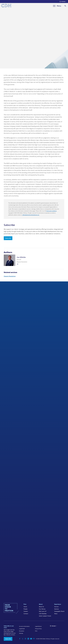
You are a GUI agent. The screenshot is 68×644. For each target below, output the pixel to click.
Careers (26, 611)
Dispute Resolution (10, 276)
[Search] (65, 6)
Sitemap (21, 633)
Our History (42, 609)
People (25, 609)
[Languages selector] (63, 2)
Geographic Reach (59, 611)
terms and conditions (52, 211)
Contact (26, 614)
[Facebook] (20, 639)
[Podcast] (34, 639)
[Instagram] (25, 639)
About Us (41, 607)
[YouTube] (31, 639)
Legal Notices (38, 626)
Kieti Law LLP (43, 611)
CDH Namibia (43, 614)
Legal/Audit (22, 629)
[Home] (6, 6)
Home (25, 607)
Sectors (56, 607)
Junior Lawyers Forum (45, 616)
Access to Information (24, 626)
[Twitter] (23, 639)
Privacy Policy (38, 629)
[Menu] (57, 6)
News (56, 614)
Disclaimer (22, 631)
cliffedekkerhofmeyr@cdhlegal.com (31, 215)
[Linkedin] (28, 639)
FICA (36, 631)
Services (57, 609)
